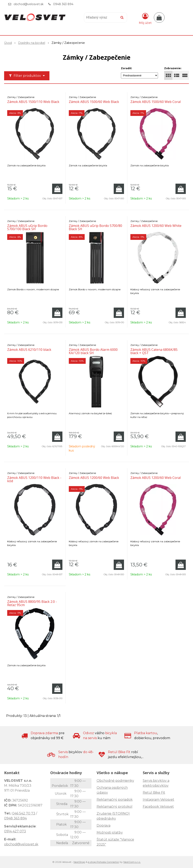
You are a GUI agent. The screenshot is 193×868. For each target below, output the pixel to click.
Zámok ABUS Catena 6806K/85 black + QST (154, 351)
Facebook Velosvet (158, 807)
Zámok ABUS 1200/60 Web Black (94, 478)
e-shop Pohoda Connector (104, 862)
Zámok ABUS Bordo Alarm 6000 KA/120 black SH (93, 351)
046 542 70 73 (24, 813)
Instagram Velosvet (158, 800)
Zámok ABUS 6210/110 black (29, 350)
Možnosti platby (110, 832)
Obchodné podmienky (115, 781)
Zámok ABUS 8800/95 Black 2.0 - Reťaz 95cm (32, 603)
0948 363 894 (63, 4)
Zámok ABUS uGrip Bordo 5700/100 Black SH (27, 227)
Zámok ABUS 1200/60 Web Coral (156, 478)
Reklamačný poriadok (115, 800)
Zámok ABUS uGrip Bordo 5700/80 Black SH (95, 227)
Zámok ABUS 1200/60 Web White (156, 226)
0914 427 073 (15, 831)
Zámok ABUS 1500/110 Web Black (33, 102)
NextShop (79, 862)
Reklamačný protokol (115, 807)
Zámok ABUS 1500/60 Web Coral (156, 102)
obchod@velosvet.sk (29, 4)
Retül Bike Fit (154, 793)
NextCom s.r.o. (132, 862)
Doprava (104, 825)
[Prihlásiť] (145, 18)
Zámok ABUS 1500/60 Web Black (94, 102)
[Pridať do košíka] (57, 189)
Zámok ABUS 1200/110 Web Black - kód (34, 479)
